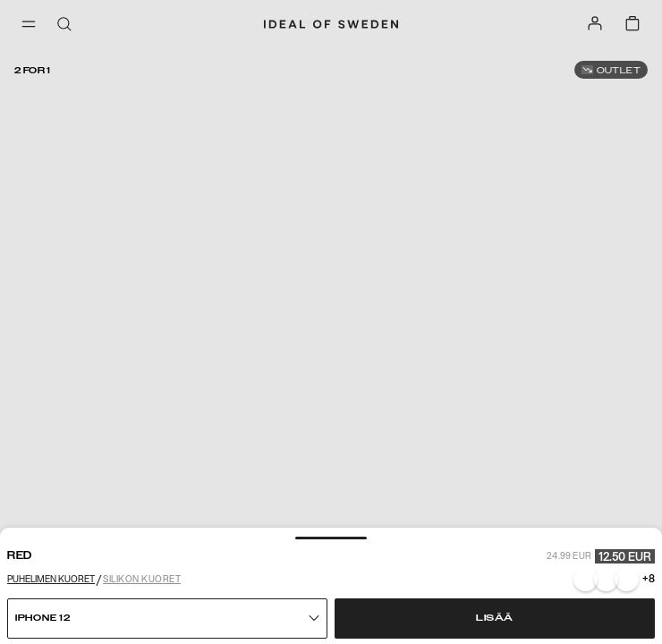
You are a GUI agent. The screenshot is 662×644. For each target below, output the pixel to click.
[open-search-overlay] (64, 25)
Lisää (495, 618)
